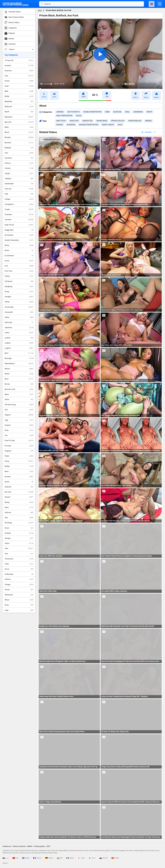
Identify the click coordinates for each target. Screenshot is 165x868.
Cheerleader (19, 184)
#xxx (120, 125)
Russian (19, 477)
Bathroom (19, 107)
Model (19, 374)
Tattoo (19, 543)
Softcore (19, 513)
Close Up (19, 189)
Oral (19, 410)
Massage (19, 358)
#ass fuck (74, 121)
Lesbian (19, 343)
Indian (19, 317)
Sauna (19, 482)
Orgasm (19, 415)
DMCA (30, 846)
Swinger (19, 538)
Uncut (19, 569)
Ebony (19, 245)
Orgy (19, 420)
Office (19, 400)
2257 (48, 846)
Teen (19, 548)
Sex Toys (19, 492)
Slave (19, 507)
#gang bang (102, 121)
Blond (19, 132)
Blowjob (19, 137)
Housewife (19, 312)
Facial (19, 261)
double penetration (92, 112)
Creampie (19, 215)
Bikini (19, 127)
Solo (19, 518)
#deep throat (108, 125)
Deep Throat (19, 225)
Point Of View (19, 441)
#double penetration (89, 125)
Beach (19, 112)
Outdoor (19, 425)
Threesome (19, 559)
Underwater (19, 574)
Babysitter (19, 101)
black (79, 116)
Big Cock (19, 122)
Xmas (19, 605)
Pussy (19, 461)
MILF (19, 353)
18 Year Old (19, 60)
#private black (118, 121)
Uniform (19, 579)
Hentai (19, 302)
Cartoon (19, 163)
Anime (19, 81)
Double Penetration (19, 240)
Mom (19, 379)
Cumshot (19, 220)
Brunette (19, 143)
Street (19, 528)
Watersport (19, 595)
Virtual (19, 590)
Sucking (19, 533)
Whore (19, 600)
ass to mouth (73, 112)
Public (19, 456)
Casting (19, 168)
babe (107, 112)
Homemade (19, 307)
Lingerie (19, 348)
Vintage (19, 585)
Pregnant (19, 451)
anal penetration (64, 116)
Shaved (19, 497)
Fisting (19, 276)
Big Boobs (19, 117)
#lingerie (71, 125)
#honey (60, 125)
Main (40, 10)
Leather (19, 338)
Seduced (19, 487)
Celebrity (19, 179)
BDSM (19, 96)
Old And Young (19, 405)
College (19, 199)
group (149, 112)
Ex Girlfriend (19, 256)
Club (19, 194)
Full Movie (19, 281)
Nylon (19, 394)
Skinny (19, 502)
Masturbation (19, 364)
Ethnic (19, 250)
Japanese (19, 328)
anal (127, 112)
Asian (19, 86)
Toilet (19, 564)
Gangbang (19, 286)
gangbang (138, 112)
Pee (19, 435)
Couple (19, 209)
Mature (19, 369)
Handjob (19, 297)
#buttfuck (61, 121)
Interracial (19, 322)
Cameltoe (19, 158)
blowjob (117, 112)
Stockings (19, 523)
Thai (19, 554)
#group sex (88, 121)
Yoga (19, 610)
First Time (19, 271)
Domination (19, 235)
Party (19, 430)
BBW (19, 91)
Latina (19, 333)
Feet (19, 266)
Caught (19, 173)
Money (19, 384)
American (19, 71)
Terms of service (19, 846)
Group (19, 292)
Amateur (19, 66)
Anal (19, 76)
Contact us (7, 846)
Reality (19, 466)
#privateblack (135, 121)
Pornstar (19, 446)
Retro (19, 471)
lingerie (60, 112)
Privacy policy (39, 846)
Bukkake (19, 148)
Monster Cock (19, 389)
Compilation (19, 204)
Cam (19, 153)
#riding (148, 121)
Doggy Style (19, 230)
